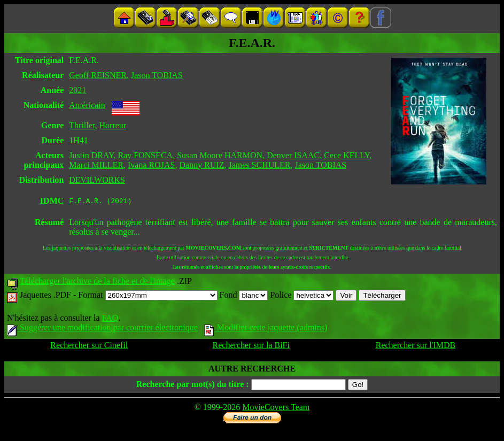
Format (148, 296)
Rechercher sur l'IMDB (416, 347)
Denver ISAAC (293, 155)
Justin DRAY (91, 155)
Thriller (82, 125)
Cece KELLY (347, 155)
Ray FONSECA (145, 155)
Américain (87, 105)
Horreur (113, 125)
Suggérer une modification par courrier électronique (102, 329)
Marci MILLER (96, 165)
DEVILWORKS (97, 180)
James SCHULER (259, 165)
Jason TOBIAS (157, 75)
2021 (77, 90)
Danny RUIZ (201, 165)
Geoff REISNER (98, 75)
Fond (244, 296)
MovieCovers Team (276, 409)
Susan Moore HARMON (220, 155)
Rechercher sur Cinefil (89, 347)
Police (302, 296)
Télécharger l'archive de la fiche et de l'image (97, 283)
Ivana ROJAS (151, 165)
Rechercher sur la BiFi (251, 347)
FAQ (110, 319)
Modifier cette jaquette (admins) (266, 329)
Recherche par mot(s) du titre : (193, 386)
